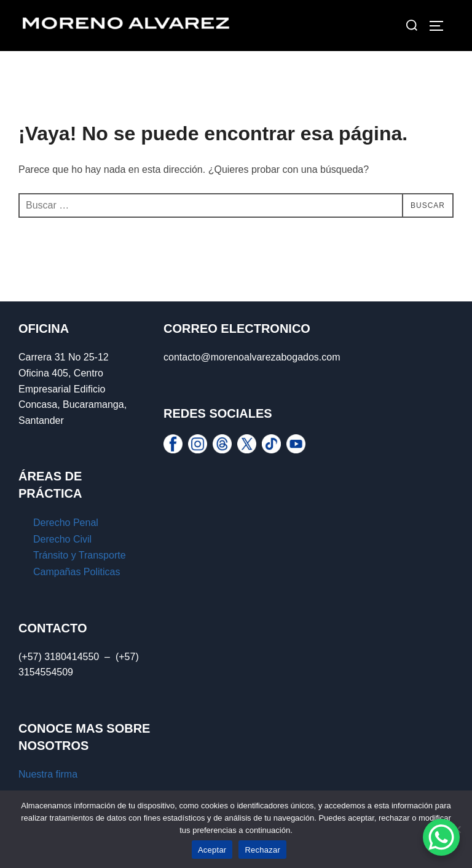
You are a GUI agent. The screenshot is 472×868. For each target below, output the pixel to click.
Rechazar (262, 850)
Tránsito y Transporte (80, 555)
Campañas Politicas (77, 572)
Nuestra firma (48, 774)
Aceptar (212, 850)
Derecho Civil (62, 539)
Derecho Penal (67, 523)
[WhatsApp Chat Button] (441, 837)
